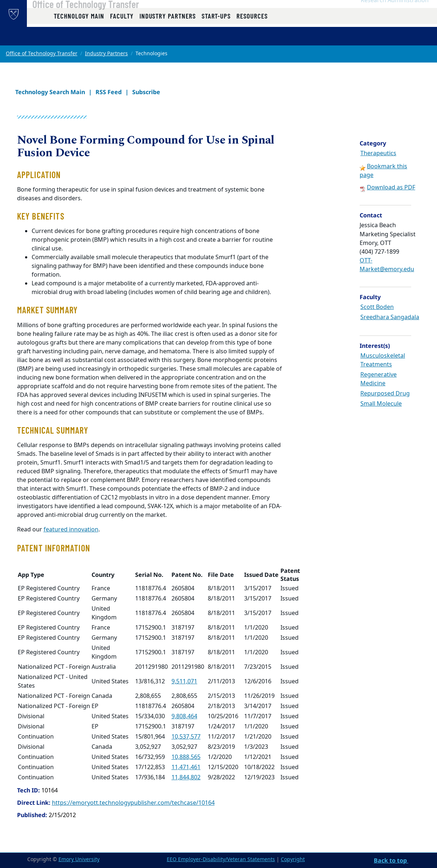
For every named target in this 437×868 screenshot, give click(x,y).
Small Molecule (381, 404)
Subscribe (146, 92)
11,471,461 (186, 767)
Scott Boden (377, 307)
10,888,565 (186, 757)
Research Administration (395, 15)
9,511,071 (184, 682)
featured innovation (71, 530)
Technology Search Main (50, 92)
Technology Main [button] (79, 37)
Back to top (391, 860)
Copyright (293, 859)
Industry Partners (106, 54)
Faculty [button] (122, 37)
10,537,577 (186, 737)
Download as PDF (391, 188)
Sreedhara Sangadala (390, 317)
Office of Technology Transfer (104, 19)
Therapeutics (378, 153)
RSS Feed (109, 92)
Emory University (79, 859)
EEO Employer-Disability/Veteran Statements (221, 859)
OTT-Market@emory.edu (387, 265)
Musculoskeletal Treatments (383, 360)
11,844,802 (186, 777)
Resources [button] (252, 37)
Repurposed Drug (385, 394)
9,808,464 (184, 716)
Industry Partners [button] (168, 37)
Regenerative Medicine (379, 379)
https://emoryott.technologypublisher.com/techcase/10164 (133, 803)
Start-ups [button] (216, 37)
